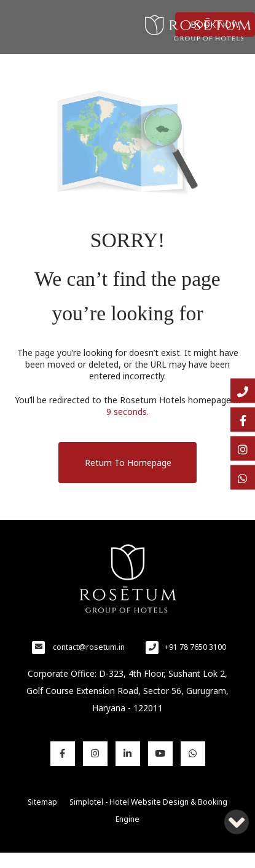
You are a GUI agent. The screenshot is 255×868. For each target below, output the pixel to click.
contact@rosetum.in (89, 647)
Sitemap (42, 802)
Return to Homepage (128, 463)
